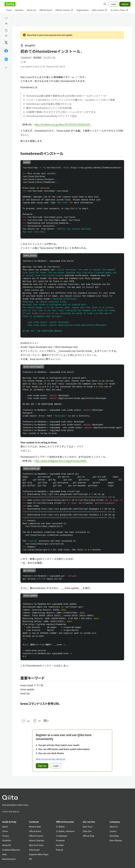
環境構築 (37, 58)
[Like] (6, 18)
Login (113, 4)
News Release (116, 840)
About (5, 827)
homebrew (26, 58)
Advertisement (9, 859)
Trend (9, 10)
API (31, 859)
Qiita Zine (87, 831)
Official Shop (89, 836)
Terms (5, 831)
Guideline (7, 840)
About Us (114, 827)
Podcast (60, 850)
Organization (83, 10)
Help (4, 854)
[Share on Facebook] (6, 51)
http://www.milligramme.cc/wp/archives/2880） (61, 461)
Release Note (35, 827)
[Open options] (6, 68)
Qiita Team (88, 827)
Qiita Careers (100, 10)
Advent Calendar (37, 840)
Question (19, 10)
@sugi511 (28, 45)
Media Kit (6, 845)
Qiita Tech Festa (36, 845)
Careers (113, 831)
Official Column (64, 10)
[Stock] (6, 31)
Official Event (46, 10)
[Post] (6, 43)
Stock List (32, 10)
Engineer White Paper (39, 854)
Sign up (42, 766)
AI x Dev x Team (119, 10)
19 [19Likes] (6, 23)
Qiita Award (34, 850)
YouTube (60, 845)
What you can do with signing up (50, 759)
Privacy (6, 836)
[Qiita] (10, 4)
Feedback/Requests (11, 850)
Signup (125, 4)
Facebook (60, 840)
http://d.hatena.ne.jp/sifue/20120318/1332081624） (63, 124)
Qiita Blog (114, 836)
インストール (49, 58)
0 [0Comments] (46, 721)
